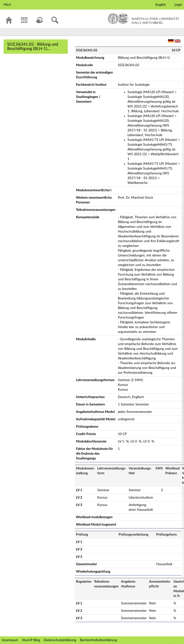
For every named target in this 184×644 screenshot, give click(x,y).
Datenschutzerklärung (60, 640)
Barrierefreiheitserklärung (98, 640)
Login (178, 5)
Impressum (10, 640)
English (161, 5)
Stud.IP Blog (31, 640)
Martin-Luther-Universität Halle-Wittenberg (144, 19)
